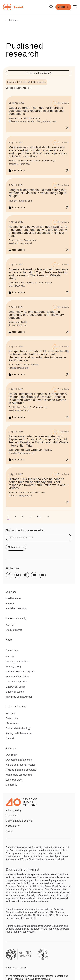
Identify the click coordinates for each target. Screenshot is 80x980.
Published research (16, 608)
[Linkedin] (42, 575)
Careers (10, 625)
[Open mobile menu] (75, 7)
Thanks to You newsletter (19, 697)
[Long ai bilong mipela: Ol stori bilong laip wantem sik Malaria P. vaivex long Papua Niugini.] (39, 195)
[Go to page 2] (15, 517)
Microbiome (12, 723)
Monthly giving (13, 667)
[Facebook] (9, 575)
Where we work (14, 780)
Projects (10, 603)
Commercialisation (16, 707)
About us (11, 748)
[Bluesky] (17, 575)
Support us (12, 650)
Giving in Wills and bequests (21, 672)
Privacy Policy (14, 810)
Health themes (13, 598)
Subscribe (16, 547)
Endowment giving (15, 687)
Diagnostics (12, 718)
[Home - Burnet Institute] (13, 7)
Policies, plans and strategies (21, 770)
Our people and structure (19, 760)
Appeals (10, 657)
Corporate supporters (17, 682)
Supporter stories (15, 692)
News (9, 640)
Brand (9, 831)
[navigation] (40, 7)
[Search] (51, 7)
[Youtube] (34, 575)
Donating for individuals (18, 662)
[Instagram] (26, 575)
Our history (12, 755)
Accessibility (13, 826)
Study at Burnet (14, 630)
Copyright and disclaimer (20, 821)
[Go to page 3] (23, 517)
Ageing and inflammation (19, 733)
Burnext (10, 738)
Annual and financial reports (20, 765)
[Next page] (48, 517)
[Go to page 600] (39, 517)
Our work (13, 20)
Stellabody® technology (18, 728)
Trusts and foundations (18, 677)
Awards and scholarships (19, 775)
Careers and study (16, 618)
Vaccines (11, 713)
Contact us (12, 785)
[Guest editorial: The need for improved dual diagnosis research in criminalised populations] (39, 114)
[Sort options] (19, 88)
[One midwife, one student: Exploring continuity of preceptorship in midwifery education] (39, 318)
